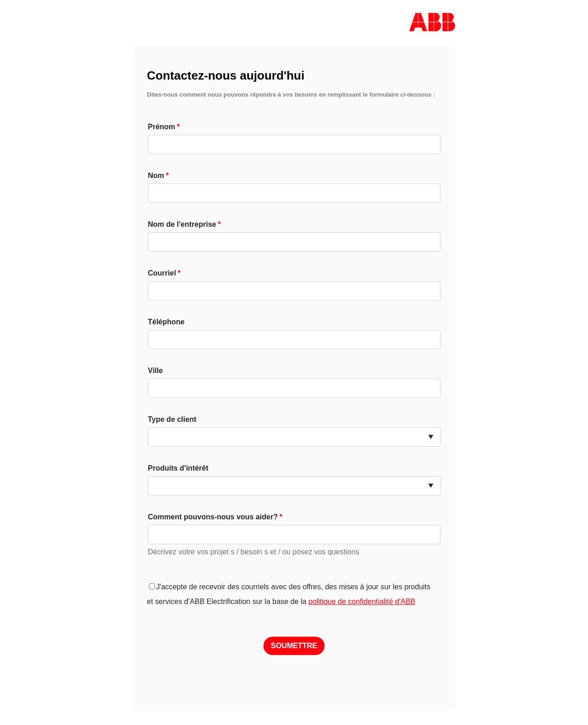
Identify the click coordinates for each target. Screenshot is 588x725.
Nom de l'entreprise (182, 224)
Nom (156, 175)
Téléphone (166, 322)
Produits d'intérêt (178, 468)
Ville (156, 371)
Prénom (162, 127)
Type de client (172, 419)
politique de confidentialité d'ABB (362, 601)
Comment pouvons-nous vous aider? (213, 517)
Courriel (162, 273)
